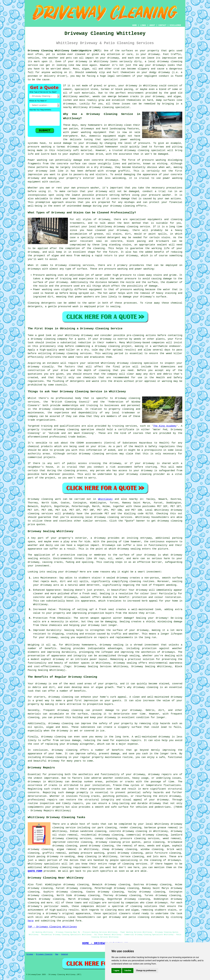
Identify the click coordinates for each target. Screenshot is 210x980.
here (31, 921)
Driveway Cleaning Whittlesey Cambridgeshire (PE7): (65, 51)
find (39, 885)
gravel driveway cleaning (125, 853)
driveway (154, 54)
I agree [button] (116, 970)
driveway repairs (160, 774)
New (57, 954)
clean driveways (157, 903)
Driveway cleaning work (44, 499)
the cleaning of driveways (162, 860)
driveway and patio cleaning (129, 917)
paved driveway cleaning (97, 846)
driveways (88, 129)
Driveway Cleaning (44, 954)
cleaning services (135, 864)
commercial (35, 457)
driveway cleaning (170, 62)
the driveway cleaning (48, 409)
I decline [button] (128, 970)
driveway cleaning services (75, 265)
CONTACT (162, 25)
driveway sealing (111, 645)
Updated (64, 954)
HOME (135, 25)
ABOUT (152, 25)
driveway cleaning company (49, 339)
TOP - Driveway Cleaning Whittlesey (52, 927)
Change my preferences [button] (146, 970)
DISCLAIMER (175, 25)
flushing (58, 381)
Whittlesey (105, 499)
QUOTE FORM (35, 871)
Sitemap (30, 954)
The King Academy (165, 426)
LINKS (143, 25)
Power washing (37, 160)
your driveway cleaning (135, 474)
